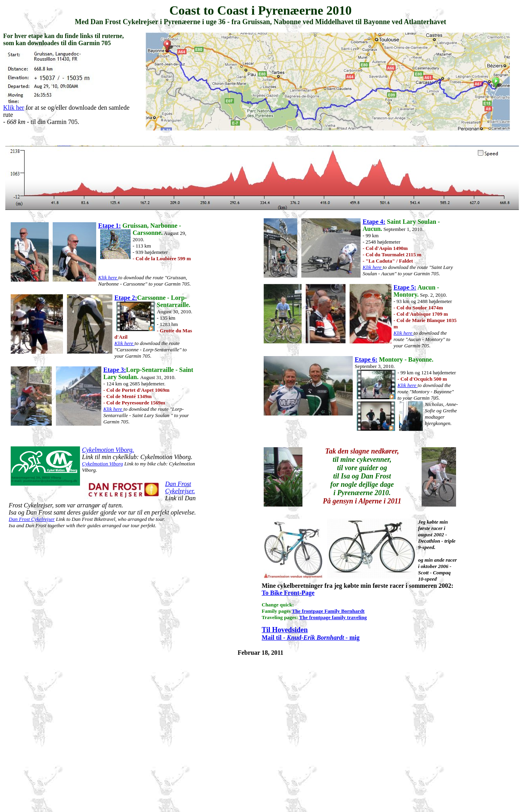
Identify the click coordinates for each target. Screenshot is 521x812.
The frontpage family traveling (333, 617)
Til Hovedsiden (285, 630)
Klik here (108, 277)
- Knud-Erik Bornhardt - (315, 638)
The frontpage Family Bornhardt (328, 611)
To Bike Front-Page (288, 593)
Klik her (14, 108)
